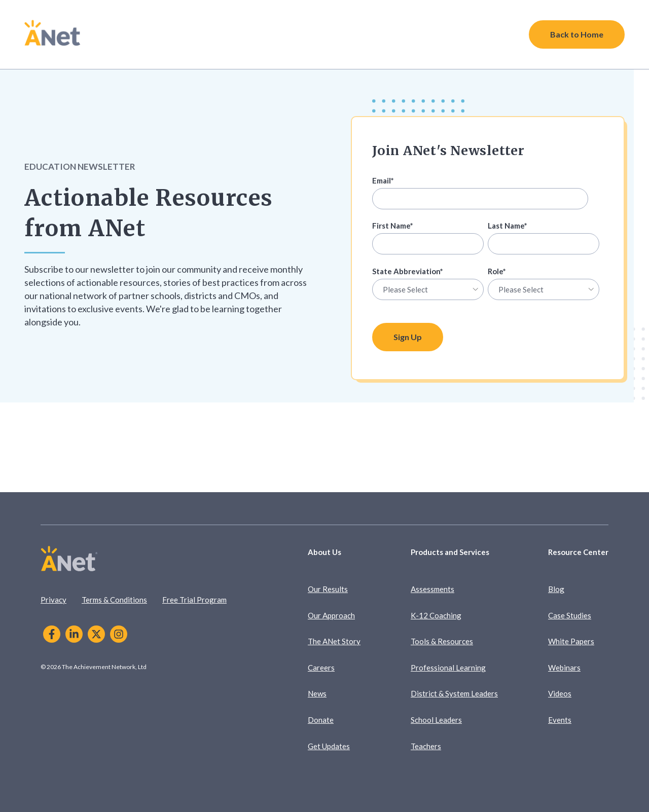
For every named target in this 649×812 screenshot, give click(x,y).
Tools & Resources (442, 641)
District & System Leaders (454, 693)
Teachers (426, 746)
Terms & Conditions (114, 600)
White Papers (571, 641)
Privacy (53, 600)
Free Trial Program (194, 600)
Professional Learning (448, 668)
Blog (556, 589)
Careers (321, 668)
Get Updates (329, 746)
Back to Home (577, 34)
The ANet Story (334, 641)
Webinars (564, 668)
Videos (560, 693)
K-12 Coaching (436, 615)
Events (560, 720)
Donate (321, 720)
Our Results (328, 589)
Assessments (432, 589)
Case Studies (570, 615)
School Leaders (436, 720)
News (317, 693)
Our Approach (331, 615)
